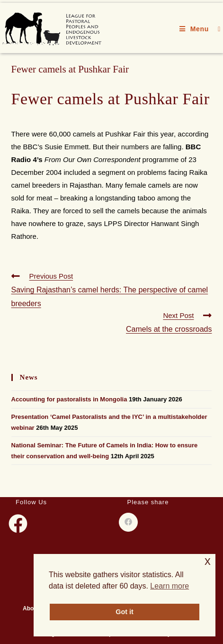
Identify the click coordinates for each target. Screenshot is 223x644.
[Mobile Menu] (195, 29)
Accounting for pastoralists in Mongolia (69, 399)
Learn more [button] (169, 586)
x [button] (208, 561)
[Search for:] (216, 29)
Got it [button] (125, 612)
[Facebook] (18, 524)
